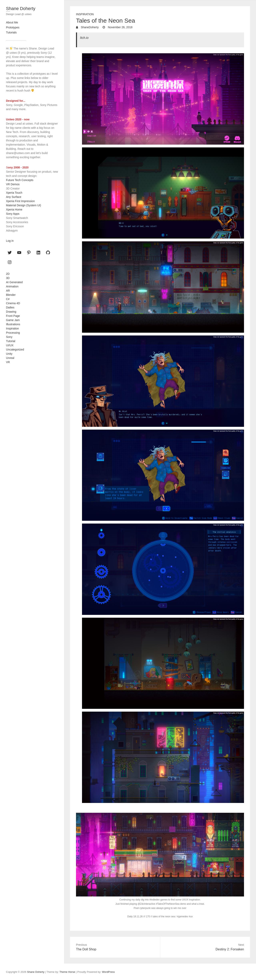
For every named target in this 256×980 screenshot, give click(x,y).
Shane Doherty (21, 9)
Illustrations (13, 324)
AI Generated (14, 282)
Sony (9, 337)
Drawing (11, 312)
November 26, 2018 (120, 27)
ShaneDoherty (89, 27)
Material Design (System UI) (23, 205)
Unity (9, 354)
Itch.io (84, 38)
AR (8, 291)
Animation (12, 286)
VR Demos (13, 184)
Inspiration (85, 14)
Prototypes (13, 27)
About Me (12, 22)
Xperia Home (14, 209)
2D (8, 274)
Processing (13, 333)
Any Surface (14, 197)
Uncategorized (15, 349)
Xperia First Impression (20, 201)
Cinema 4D (13, 303)
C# (8, 299)
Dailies (10, 307)
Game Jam (13, 320)
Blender (11, 295)
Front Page (13, 316)
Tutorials (11, 32)
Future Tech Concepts (20, 180)
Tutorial (11, 341)
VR (8, 362)
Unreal (10, 358)
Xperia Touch (14, 193)
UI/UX (10, 345)
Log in (10, 241)
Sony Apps (13, 214)
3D (8, 278)
